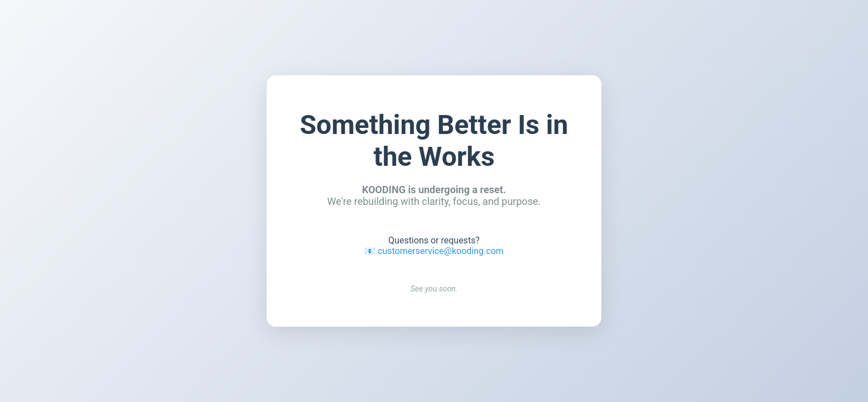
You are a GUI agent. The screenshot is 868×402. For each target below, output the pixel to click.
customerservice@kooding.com (441, 251)
